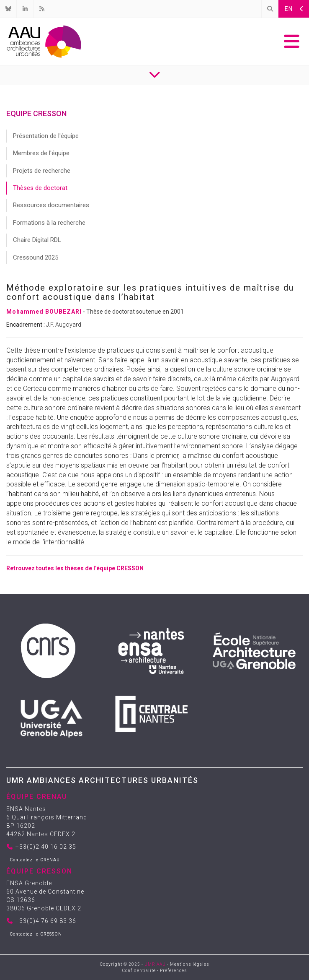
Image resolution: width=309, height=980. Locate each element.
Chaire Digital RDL (37, 240)
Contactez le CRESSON (36, 934)
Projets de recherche (42, 171)
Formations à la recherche (49, 223)
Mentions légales (190, 964)
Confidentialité (139, 971)
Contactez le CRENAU (35, 860)
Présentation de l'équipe (46, 136)
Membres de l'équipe (41, 153)
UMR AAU (155, 964)
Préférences (174, 971)
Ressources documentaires (51, 205)
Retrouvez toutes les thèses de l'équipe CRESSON (75, 568)
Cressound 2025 (36, 257)
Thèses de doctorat (40, 188)
